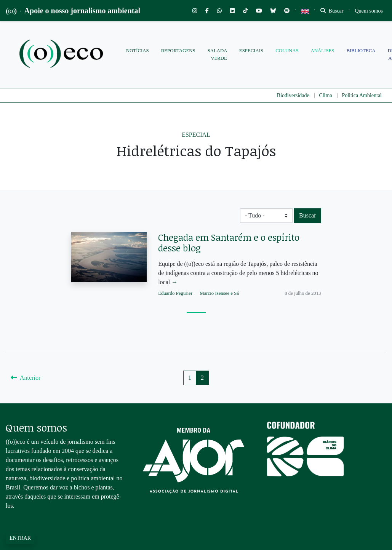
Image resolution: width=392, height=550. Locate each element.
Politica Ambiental (362, 95)
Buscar (332, 11)
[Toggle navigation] (369, 11)
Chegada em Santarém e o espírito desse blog (229, 243)
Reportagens (178, 51)
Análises (323, 51)
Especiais (251, 51)
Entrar (20, 538)
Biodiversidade (293, 95)
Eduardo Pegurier (175, 293)
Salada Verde (217, 54)
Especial (196, 135)
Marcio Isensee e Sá (219, 293)
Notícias (138, 51)
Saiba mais (19, 521)
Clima (325, 95)
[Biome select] (266, 216)
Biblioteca (361, 51)
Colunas (287, 51)
